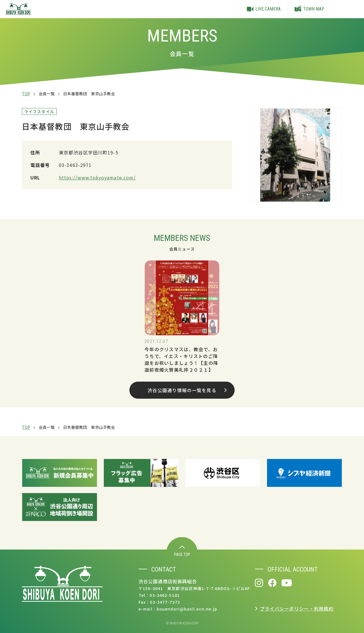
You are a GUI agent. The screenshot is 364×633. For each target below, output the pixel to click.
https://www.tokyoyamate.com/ (97, 177)
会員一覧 (47, 94)
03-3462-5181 (165, 595)
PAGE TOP (182, 551)
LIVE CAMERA (264, 9)
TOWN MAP (310, 9)
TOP (26, 94)
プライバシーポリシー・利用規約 (297, 609)
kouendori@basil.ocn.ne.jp (187, 609)
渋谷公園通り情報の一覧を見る (187, 390)
